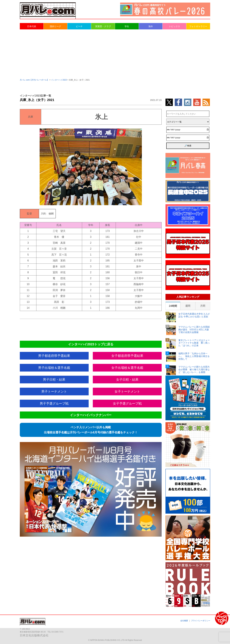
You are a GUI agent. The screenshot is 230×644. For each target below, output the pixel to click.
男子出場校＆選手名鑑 (54, 368)
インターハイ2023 (59, 80)
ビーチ (79, 26)
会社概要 (184, 621)
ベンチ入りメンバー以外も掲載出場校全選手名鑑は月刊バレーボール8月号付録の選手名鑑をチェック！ (91, 430)
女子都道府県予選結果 (127, 356)
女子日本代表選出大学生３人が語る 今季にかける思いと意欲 (194, 315)
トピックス (174, 26)
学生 (127, 26)
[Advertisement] (115, 54)
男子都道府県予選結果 (54, 356)
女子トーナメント (127, 392)
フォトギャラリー (198, 26)
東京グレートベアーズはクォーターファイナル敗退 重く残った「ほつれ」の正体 (194, 343)
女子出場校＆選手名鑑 (127, 368)
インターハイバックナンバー (91, 415)
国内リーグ (55, 26)
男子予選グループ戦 (54, 403)
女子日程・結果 (127, 380)
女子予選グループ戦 (127, 403)
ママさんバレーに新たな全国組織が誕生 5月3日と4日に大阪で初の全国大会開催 (194, 330)
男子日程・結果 (54, 380)
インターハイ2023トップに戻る (91, 344)
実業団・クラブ (103, 26)
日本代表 (32, 26)
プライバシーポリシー (201, 621)
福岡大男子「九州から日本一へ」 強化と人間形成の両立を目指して (194, 356)
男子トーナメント (54, 392)
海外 (151, 26)
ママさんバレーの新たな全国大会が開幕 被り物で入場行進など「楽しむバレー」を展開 (194, 369)
